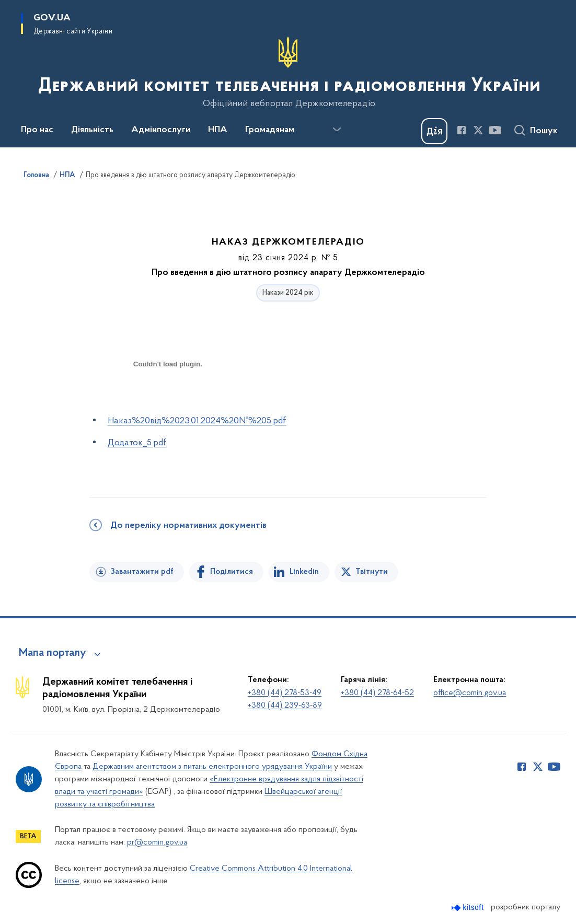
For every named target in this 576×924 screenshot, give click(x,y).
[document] (168, 401)
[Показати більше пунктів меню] (337, 130)
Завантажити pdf (142, 572)
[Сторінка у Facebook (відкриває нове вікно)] (462, 130)
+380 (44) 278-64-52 (377, 693)
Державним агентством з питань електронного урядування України (212, 767)
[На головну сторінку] (288, 73)
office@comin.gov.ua (470, 693)
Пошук (544, 131)
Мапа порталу (53, 653)
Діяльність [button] (92, 130)
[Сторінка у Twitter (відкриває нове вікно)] (478, 130)
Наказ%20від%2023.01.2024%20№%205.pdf (197, 421)
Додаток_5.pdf (137, 443)
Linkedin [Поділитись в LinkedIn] (304, 572)
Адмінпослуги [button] (161, 130)
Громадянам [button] (270, 130)
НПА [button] (218, 130)
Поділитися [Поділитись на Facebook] (232, 572)
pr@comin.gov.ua (157, 842)
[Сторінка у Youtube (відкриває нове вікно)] (495, 130)
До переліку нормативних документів (188, 526)
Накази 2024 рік (288, 293)
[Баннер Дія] (434, 131)
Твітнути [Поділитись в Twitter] (372, 572)
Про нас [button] (37, 130)
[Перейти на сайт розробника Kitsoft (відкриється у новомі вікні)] (469, 908)
